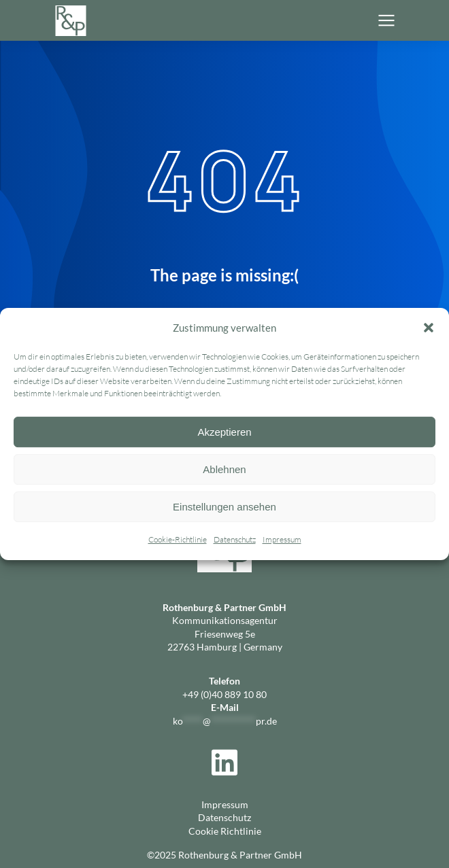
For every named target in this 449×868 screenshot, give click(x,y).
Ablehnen (224, 469)
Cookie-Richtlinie (178, 540)
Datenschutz (235, 540)
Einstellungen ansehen (224, 507)
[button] (429, 328)
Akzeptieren (224, 432)
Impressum (282, 540)
